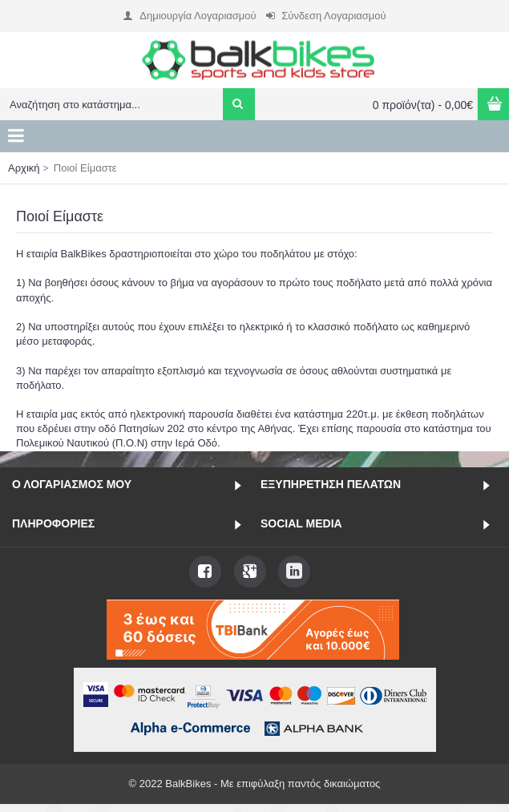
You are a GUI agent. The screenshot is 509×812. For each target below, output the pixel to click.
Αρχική (24, 168)
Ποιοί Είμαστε (85, 168)
